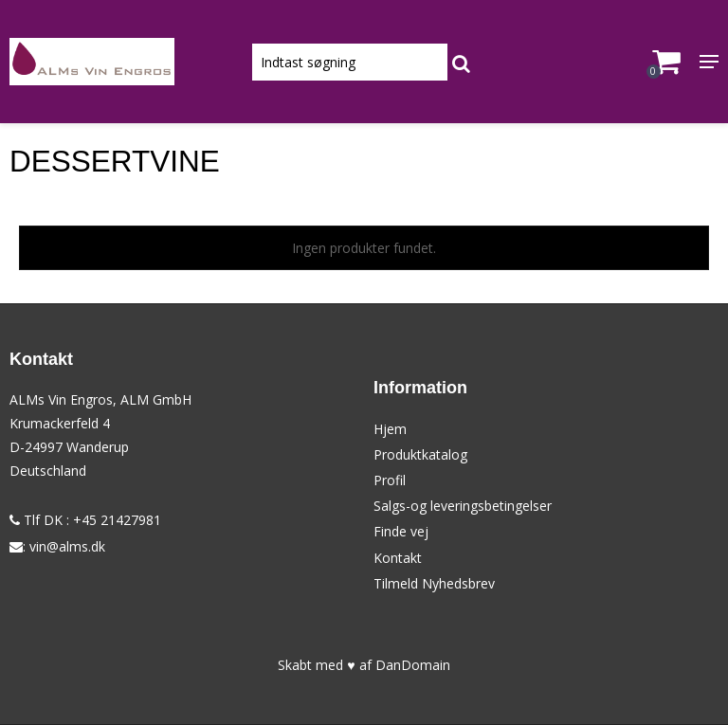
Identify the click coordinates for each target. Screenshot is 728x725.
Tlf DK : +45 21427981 (85, 520)
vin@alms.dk (67, 546)
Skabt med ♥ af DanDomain (364, 665)
